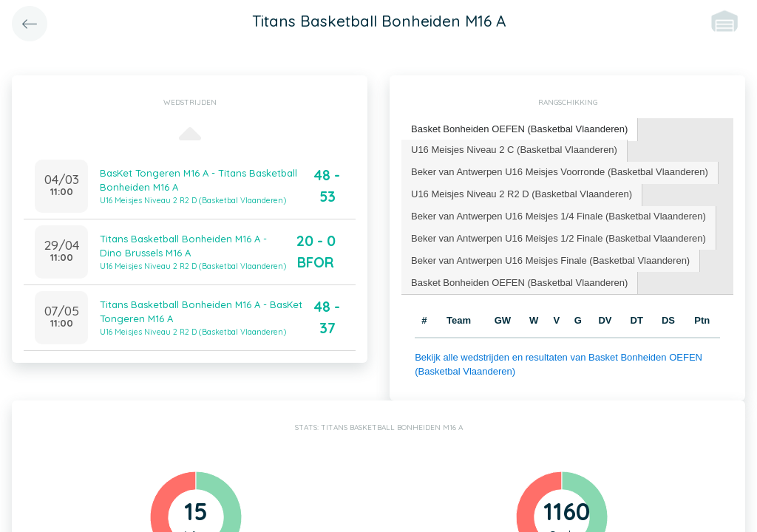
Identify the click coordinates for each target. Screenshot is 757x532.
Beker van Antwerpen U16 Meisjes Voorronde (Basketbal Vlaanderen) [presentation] (560, 172)
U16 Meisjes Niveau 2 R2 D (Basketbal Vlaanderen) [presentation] (522, 194)
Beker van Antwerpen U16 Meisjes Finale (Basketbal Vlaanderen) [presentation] (550, 260)
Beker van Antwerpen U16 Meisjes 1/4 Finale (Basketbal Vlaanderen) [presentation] (559, 216)
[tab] (520, 130)
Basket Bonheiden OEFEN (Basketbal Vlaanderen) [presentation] (519, 129)
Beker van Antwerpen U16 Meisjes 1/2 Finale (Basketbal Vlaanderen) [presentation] (559, 238)
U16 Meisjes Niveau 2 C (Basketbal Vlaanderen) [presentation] (514, 150)
